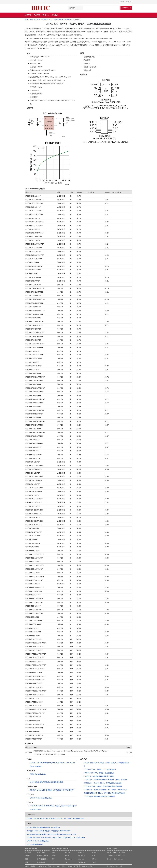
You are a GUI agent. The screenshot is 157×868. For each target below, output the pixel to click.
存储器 (27, 856)
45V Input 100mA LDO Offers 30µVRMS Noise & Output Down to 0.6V (51, 834)
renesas (81, 859)
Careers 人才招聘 (59, 866)
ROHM (94, 859)
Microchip (82, 856)
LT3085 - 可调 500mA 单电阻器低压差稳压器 (99, 796)
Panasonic (69, 859)
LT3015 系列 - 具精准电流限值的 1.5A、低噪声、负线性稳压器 (105, 790)
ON (53, 859)
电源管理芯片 (42, 852)
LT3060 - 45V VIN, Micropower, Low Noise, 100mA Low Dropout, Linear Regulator (55, 819)
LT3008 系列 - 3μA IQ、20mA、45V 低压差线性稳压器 (103, 783)
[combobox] (75, 8)
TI (66, 862)
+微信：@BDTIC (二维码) (116, 852)
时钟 (26, 862)
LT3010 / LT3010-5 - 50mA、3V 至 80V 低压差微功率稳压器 (105, 793)
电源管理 (45, 19)
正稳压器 (67, 19)
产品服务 (37, 15)
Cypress (81, 852)
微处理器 (28, 852)
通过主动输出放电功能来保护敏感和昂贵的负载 (46, 782)
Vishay (94, 862)
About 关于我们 (30, 866)
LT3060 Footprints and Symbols (41, 798)
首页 (26, 19)
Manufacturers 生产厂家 (60, 849)
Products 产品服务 (31, 849)
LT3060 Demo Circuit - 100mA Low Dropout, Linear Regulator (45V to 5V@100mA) (56, 838)
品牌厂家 (28, 15)
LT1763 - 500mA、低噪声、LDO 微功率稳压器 (100, 770)
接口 (26, 859)
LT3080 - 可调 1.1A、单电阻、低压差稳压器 (99, 773)
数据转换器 (41, 862)
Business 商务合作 (44, 866)
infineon (94, 852)
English (121, 2)
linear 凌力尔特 (35, 19)
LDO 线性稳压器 (56, 19)
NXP (93, 856)
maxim (68, 856)
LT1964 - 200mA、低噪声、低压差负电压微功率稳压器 (103, 786)
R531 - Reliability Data (38, 774)
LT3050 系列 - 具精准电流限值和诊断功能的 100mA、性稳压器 (106, 780)
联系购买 (55, 15)
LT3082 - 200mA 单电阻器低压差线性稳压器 (99, 776)
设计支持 (46, 15)
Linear (54, 856)
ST (53, 862)
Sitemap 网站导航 (74, 866)
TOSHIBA (82, 862)
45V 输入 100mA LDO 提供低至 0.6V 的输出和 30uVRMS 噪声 (52, 790)
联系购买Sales (112, 849)
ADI (53, 852)
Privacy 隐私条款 (88, 866)
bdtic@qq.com (118, 859)
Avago (67, 852)
